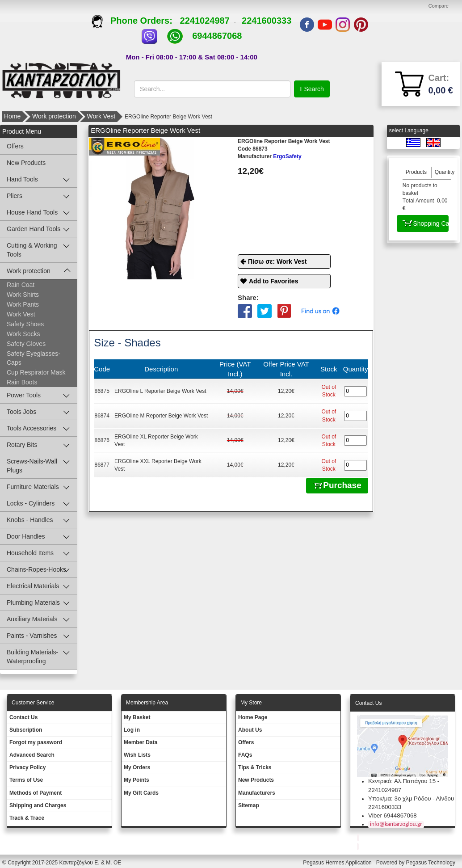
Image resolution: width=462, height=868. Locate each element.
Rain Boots (22, 382)
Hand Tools (22, 179)
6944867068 (217, 36)
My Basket (137, 717)
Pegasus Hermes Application (338, 863)
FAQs (245, 755)
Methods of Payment (36, 793)
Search (313, 89)
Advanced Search (32, 755)
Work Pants (23, 304)
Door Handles (26, 536)
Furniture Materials (33, 487)
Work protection (54, 116)
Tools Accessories (31, 428)
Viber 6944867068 (393, 815)
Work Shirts (23, 295)
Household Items (30, 553)
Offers (15, 146)
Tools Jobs (21, 412)
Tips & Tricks (255, 767)
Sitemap (249, 805)
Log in (132, 730)
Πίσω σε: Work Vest (277, 261)
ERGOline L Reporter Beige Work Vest (160, 391)
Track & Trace (27, 818)
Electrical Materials (33, 586)
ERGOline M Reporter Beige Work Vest (161, 416)
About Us (250, 730)
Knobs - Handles (30, 520)
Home (12, 116)
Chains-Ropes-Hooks (36, 569)
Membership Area (147, 703)
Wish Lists (137, 755)
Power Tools (24, 395)
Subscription (26, 730)
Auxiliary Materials (32, 619)
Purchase (337, 485)
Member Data (141, 742)
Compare (439, 6)
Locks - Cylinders (31, 503)
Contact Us (23, 717)
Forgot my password (36, 742)
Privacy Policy (27, 767)
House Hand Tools (32, 212)
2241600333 (267, 21)
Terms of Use (26, 780)
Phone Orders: (136, 21)
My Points (136, 780)
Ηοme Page (253, 717)
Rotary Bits (22, 445)
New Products (26, 163)
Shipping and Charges (38, 805)
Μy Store (251, 703)
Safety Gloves (26, 344)
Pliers (15, 196)
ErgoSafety (270, 156)
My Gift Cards (141, 793)
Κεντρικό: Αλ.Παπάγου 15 (402, 781)
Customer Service (33, 703)
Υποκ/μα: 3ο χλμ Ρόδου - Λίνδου (411, 798)
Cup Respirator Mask (36, 372)
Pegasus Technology (431, 863)
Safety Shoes (25, 324)
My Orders (137, 767)
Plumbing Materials (33, 603)
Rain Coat (21, 285)
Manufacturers (257, 793)
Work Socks (23, 334)
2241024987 (205, 21)
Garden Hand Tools (34, 229)
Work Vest (101, 116)
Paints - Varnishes (32, 636)
